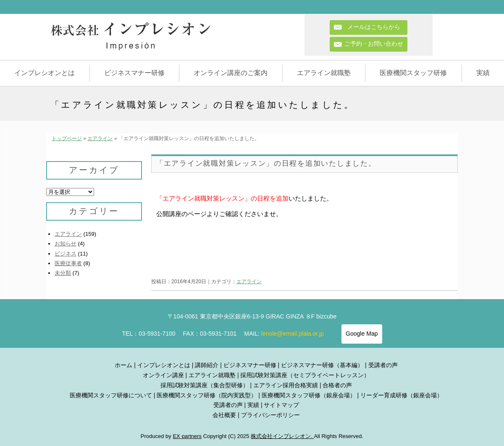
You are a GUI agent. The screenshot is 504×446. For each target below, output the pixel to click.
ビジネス (66, 254)
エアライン (100, 138)
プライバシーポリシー (270, 415)
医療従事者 (68, 263)
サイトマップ (281, 405)
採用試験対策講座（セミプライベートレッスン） (305, 375)
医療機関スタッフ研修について (111, 395)
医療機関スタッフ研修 (413, 73)
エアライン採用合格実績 (286, 385)
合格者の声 (337, 385)
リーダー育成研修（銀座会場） (402, 395)
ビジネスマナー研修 (134, 73)
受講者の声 (383, 365)
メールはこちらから (377, 27)
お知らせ (66, 244)
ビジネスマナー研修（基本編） (322, 365)
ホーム (123, 365)
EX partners (187, 436)
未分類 (63, 273)
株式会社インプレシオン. (282, 436)
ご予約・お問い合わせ (374, 44)
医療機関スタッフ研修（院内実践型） (207, 395)
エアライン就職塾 (324, 73)
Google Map (362, 334)
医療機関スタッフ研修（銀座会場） (309, 395)
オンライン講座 (163, 375)
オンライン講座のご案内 (231, 73)
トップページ (67, 138)
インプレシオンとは (45, 73)
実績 (483, 73)
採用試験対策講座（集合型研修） (205, 385)
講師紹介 (207, 365)
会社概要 (224, 415)
